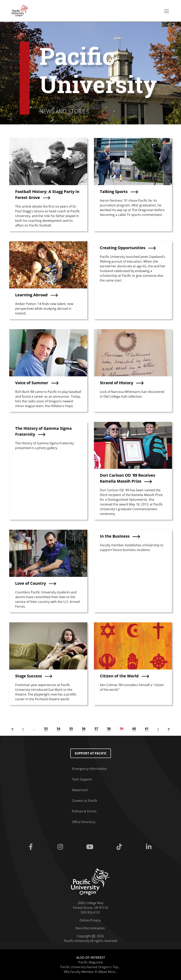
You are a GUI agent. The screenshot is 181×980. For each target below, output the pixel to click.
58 (109, 729)
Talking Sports (114, 192)
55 (71, 729)
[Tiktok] (120, 847)
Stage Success (29, 676)
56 (84, 729)
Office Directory (84, 822)
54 (58, 729)
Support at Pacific (91, 753)
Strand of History (116, 383)
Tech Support (82, 779)
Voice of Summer (32, 383)
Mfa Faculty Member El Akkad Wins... (91, 972)
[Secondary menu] (167, 11)
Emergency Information (89, 769)
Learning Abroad (31, 295)
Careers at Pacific (85, 801)
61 (147, 729)
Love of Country (31, 583)
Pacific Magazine (91, 962)
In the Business (115, 536)
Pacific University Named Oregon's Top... (90, 967)
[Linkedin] (149, 847)
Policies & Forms (84, 811)
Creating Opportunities (123, 248)
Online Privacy (90, 920)
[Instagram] (61, 847)
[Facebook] (32, 847)
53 (46, 729)
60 (134, 729)
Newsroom (80, 790)
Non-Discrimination (90, 928)
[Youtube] (91, 847)
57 (96, 729)
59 (122, 729)
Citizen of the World (119, 676)
